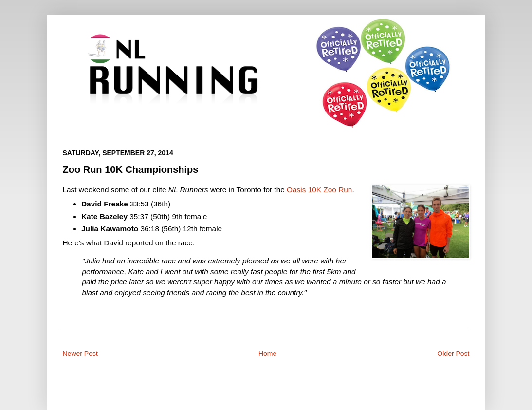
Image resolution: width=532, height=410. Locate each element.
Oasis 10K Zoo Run (319, 190)
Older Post (453, 354)
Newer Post (80, 354)
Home (267, 354)
